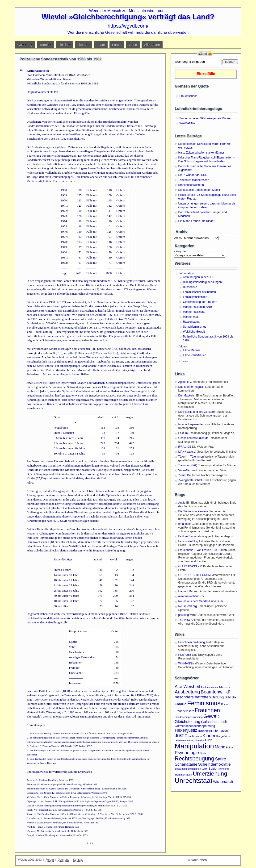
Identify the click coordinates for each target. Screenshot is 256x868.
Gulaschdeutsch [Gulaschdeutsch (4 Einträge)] (214, 722)
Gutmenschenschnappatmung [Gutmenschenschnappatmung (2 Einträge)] (195, 726)
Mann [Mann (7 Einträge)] (220, 747)
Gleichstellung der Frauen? (200, 302)
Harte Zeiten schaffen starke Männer (201, 153)
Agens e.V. (185, 382)
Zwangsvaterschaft (190, 480)
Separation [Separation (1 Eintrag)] (181, 769)
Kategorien (180, 251)
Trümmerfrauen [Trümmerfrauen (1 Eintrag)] (183, 775)
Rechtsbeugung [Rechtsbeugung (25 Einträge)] (195, 758)
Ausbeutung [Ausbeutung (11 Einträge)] (187, 692)
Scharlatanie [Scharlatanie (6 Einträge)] (186, 764)
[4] (106, 336)
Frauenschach (189, 96)
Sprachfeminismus (195, 327)
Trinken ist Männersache (194, 180)
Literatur (83, 45)
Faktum (183, 433)
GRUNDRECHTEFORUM (195, 575)
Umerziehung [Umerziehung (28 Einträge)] (210, 774)
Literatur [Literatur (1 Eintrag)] (199, 740)
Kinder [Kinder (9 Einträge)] (209, 736)
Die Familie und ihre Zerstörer (197, 412)
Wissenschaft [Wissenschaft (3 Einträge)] (223, 782)
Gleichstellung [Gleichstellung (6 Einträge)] (188, 722)
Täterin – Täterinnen (191, 457)
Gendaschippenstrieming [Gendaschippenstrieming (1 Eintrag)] (189, 717)
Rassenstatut (191, 322)
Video (133, 45)
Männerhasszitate (194, 312)
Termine (46, 45)
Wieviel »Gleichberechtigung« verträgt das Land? (128, 17)
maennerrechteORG (191, 596)
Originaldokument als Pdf (42, 92)
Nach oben (199, 860)
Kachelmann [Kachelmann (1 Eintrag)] (195, 736)
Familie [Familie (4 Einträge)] (181, 704)
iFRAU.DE (185, 447)
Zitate (101, 45)
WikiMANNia (187, 123)
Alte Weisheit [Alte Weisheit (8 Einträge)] (187, 686)
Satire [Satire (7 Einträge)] (221, 759)
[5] (45, 708)
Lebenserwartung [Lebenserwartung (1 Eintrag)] (185, 740)
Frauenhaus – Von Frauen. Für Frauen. (203, 550)
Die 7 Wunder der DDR (193, 175)
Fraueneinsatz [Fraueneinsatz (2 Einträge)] (184, 711)
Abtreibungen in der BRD (199, 277)
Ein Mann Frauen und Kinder (196, 221)
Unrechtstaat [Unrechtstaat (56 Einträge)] (194, 781)
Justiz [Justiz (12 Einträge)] (181, 735)
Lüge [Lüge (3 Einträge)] (209, 740)
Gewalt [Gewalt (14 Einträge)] (211, 716)
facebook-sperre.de (191, 424)
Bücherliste (190, 287)
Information (187, 273)
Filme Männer (192, 350)
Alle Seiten (152, 45)
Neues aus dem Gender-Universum (201, 601)
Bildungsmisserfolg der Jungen (202, 282)
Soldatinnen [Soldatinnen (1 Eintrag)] (194, 769)
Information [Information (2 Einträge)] (220, 731)
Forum (117, 45)
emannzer (185, 524)
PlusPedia (185, 655)
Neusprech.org (188, 606)
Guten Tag (25, 45)
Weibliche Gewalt (194, 332)
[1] (92, 134)
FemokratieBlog (188, 541)
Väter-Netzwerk (188, 470)
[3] (97, 289)
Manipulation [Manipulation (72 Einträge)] (194, 746)
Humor (184, 361)
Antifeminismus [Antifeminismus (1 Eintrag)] (209, 687)
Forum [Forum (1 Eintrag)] (225, 704)
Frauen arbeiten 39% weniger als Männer (206, 118)
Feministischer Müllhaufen (199, 292)
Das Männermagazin (191, 387)
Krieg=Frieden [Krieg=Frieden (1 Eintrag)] (224, 736)
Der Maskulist (187, 396)
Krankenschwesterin (191, 185)
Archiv (178, 238)
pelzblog (184, 615)
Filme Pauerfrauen (195, 355)
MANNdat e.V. (187, 452)
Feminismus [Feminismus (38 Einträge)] (204, 703)
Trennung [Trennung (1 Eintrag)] (223, 769)
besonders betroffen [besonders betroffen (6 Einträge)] (193, 697)
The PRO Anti (187, 620)
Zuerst (182, 475)
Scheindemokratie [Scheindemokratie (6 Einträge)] (214, 764)
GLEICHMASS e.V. (190, 566)
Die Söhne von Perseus (193, 511)
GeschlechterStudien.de (193, 438)
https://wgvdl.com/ (128, 26)
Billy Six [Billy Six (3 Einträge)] (231, 697)
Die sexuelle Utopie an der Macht (199, 190)
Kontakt (78, 860)
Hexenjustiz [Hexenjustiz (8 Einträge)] (186, 730)
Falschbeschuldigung (192, 642)
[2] (74, 177)
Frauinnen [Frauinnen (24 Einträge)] (207, 710)
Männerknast (191, 317)
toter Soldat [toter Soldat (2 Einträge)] (210, 769)
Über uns (63, 860)
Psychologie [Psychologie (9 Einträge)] (187, 753)
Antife (182, 503)
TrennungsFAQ (188, 465)
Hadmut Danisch (189, 591)
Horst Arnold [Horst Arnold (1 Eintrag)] (205, 731)
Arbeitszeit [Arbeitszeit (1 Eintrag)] (225, 687)
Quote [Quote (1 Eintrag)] (203, 753)
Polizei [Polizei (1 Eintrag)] (230, 747)
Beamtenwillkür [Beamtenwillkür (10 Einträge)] (216, 692)
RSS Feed (205, 54)
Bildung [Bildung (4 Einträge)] (218, 697)
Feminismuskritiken (195, 297)
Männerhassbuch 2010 (197, 307)
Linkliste (65, 45)
